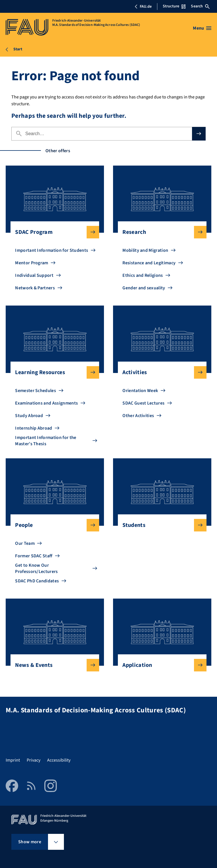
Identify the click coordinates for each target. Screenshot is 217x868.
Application (160, 665)
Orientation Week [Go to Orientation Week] (140, 391)
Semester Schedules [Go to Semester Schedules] (36, 391)
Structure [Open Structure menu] (174, 6)
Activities (160, 372)
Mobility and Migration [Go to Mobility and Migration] (145, 250)
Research (160, 232)
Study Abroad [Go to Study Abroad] (29, 416)
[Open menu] (202, 28)
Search (200, 6)
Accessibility (59, 760)
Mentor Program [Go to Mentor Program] (32, 263)
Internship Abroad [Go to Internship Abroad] (34, 428)
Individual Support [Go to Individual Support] (34, 275)
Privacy (34, 760)
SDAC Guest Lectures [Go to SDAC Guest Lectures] (143, 403)
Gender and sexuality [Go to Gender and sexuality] (144, 288)
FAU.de (143, 7)
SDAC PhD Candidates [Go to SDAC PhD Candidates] (37, 581)
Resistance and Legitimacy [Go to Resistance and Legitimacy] (149, 263)
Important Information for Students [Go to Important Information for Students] (52, 250)
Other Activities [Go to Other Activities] (138, 416)
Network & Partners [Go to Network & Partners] (35, 288)
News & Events (52, 665)
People (52, 525)
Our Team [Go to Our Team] (25, 543)
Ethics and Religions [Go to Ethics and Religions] (143, 275)
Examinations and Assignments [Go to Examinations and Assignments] (46, 403)
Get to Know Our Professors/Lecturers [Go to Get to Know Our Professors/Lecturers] (36, 568)
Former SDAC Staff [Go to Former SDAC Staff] (34, 556)
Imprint (13, 760)
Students (160, 525)
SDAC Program (52, 232)
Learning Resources (52, 372)
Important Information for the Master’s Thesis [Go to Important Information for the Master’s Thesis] (46, 441)
